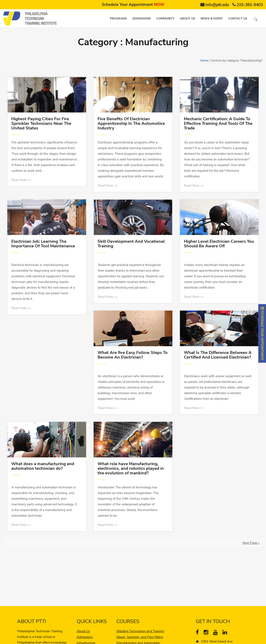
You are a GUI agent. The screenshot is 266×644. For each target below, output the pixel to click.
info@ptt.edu (217, 5)
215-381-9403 (250, 5)
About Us (83, 631)
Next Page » (251, 543)
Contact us (238, 19)
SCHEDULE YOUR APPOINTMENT (262, 333)
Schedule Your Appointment (133, 5)
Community (165, 19)
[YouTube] (216, 633)
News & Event (212, 19)
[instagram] (207, 633)
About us (188, 19)
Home (204, 61)
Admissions (142, 19)
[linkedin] (226, 633)
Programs (118, 19)
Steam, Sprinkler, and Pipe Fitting (140, 637)
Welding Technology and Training (140, 631)
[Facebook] (199, 633)
